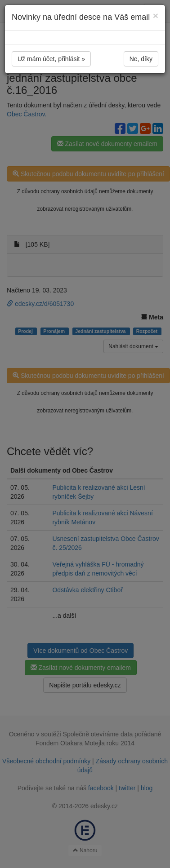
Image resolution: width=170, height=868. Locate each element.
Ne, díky (141, 59)
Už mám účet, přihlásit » (51, 59)
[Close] (156, 15)
